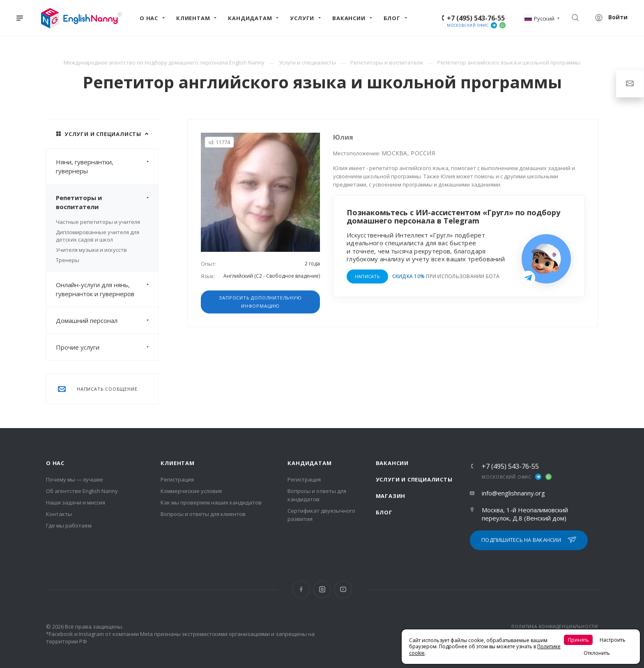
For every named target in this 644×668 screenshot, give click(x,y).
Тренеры (68, 260)
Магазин (391, 496)
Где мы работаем (69, 525)
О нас (55, 463)
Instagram (322, 589)
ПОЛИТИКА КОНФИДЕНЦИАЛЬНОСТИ (555, 627)
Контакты (59, 514)
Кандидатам (309, 463)
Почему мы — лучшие (75, 479)
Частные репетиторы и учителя (98, 222)
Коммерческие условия (191, 491)
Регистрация (177, 479)
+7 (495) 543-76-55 (476, 18)
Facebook (301, 589)
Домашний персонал (107, 320)
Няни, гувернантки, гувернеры (107, 166)
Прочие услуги (107, 347)
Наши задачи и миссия (76, 502)
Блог (384, 512)
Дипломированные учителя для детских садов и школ (98, 236)
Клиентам (177, 463)
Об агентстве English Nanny (82, 491)
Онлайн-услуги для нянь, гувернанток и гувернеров (107, 289)
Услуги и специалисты (414, 479)
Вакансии (392, 463)
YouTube (343, 589)
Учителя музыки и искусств (91, 250)
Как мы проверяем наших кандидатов (211, 502)
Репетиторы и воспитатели (107, 202)
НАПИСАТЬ (367, 276)
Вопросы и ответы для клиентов (203, 514)
